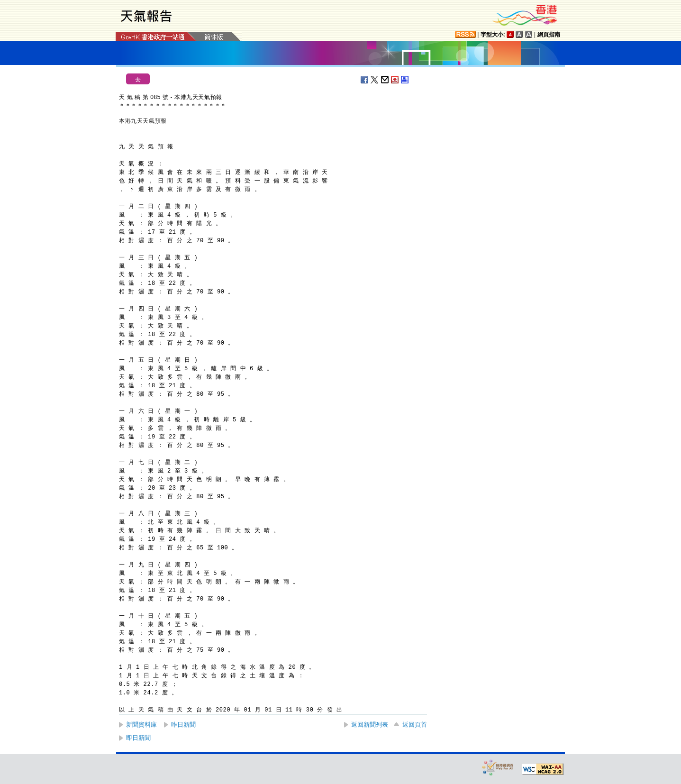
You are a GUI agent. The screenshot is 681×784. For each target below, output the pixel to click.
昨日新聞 (183, 725)
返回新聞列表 (370, 725)
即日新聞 (138, 738)
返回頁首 (415, 725)
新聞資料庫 (141, 725)
